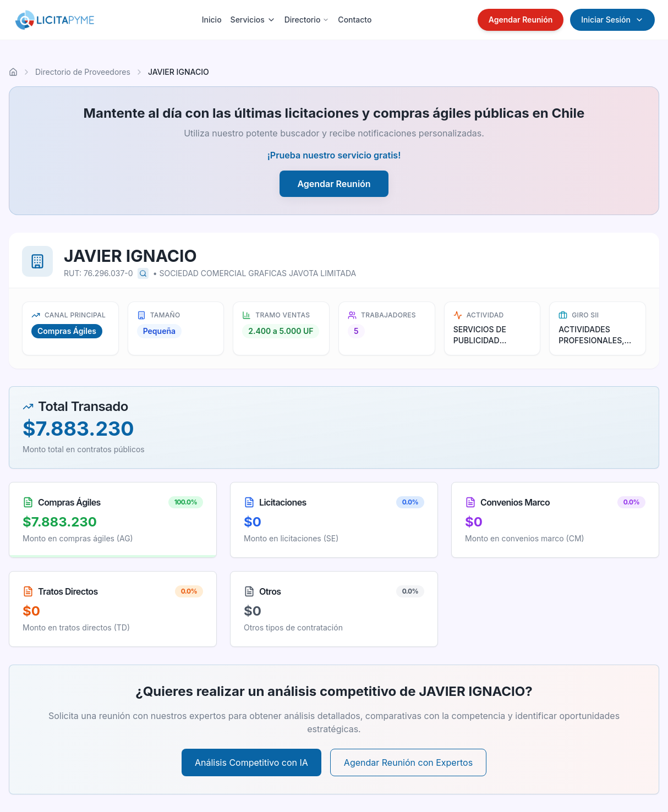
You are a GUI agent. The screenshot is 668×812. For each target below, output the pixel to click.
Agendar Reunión (521, 20)
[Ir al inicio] (13, 72)
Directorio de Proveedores (83, 72)
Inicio (212, 20)
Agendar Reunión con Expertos (408, 762)
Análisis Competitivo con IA (251, 762)
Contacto (355, 20)
